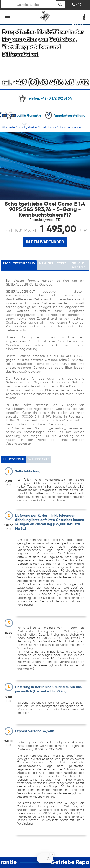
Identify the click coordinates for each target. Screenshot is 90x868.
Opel (42, 127)
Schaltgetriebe (27, 127)
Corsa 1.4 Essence (70, 127)
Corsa (52, 127)
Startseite (9, 127)
